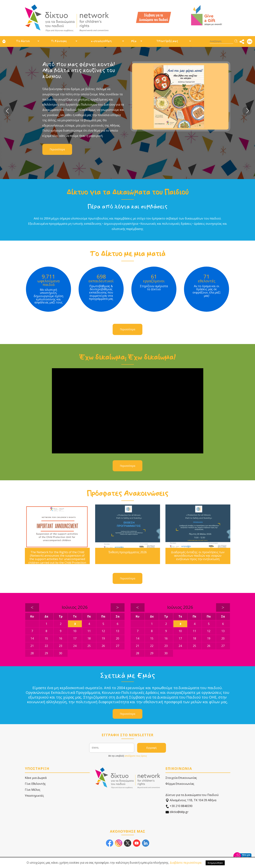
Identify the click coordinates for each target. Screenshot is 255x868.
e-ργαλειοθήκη (101, 41)
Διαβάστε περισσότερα (186, 863)
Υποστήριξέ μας (167, 41)
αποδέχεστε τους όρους (136, 756)
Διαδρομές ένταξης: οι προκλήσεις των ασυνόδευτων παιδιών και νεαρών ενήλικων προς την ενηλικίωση (198, 556)
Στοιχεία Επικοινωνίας (181, 778)
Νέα (134, 41)
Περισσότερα (57, 149)
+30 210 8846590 (179, 806)
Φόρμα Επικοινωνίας (180, 784)
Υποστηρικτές (34, 796)
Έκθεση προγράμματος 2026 (128, 552)
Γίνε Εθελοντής (35, 784)
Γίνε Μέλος (33, 790)
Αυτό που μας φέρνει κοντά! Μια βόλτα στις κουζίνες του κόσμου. (79, 70)
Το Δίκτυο (23, 41)
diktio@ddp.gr (177, 812)
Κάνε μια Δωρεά (36, 778)
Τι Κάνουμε (59, 41)
